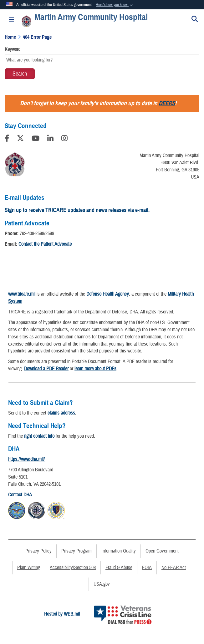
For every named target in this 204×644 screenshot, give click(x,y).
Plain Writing (29, 568)
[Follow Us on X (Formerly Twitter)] (20, 139)
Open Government (162, 551)
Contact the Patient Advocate (45, 244)
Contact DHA (20, 495)
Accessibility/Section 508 (73, 568)
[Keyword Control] (102, 60)
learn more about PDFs (95, 369)
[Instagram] (64, 139)
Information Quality (119, 551)
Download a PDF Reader (46, 369)
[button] (115, 5)
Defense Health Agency (108, 294)
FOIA (147, 568)
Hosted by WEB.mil (62, 614)
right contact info (39, 436)
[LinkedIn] (50, 139)
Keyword (13, 49)
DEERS (167, 103)
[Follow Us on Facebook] (7, 139)
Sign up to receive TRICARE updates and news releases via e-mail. (77, 210)
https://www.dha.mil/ (26, 459)
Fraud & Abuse (119, 568)
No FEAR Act (174, 568)
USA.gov (102, 584)
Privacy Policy (38, 551)
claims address (61, 413)
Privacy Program (76, 551)
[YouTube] (36, 139)
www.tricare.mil (22, 294)
